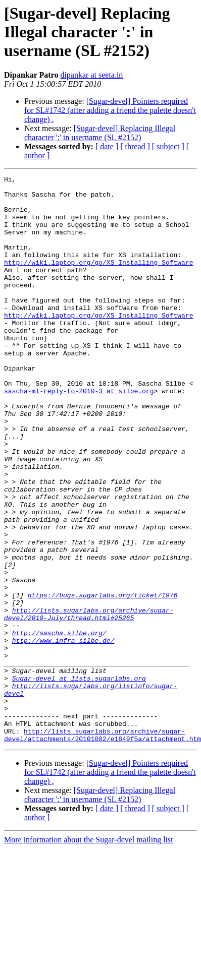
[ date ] (107, 146)
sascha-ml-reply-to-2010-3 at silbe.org (79, 435)
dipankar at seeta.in (91, 75)
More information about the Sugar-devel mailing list (89, 953)
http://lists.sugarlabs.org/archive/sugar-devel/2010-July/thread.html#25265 (89, 702)
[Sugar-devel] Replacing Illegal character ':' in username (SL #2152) (100, 133)
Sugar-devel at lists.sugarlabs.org (79, 779)
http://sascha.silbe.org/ (59, 725)
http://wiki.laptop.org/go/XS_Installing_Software (98, 280)
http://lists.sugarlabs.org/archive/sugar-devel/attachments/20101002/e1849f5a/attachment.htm (103, 847)
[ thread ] (135, 146)
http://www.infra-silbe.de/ (63, 734)
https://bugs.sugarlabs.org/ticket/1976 (103, 680)
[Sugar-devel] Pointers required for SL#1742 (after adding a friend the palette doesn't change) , (110, 110)
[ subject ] (168, 146)
